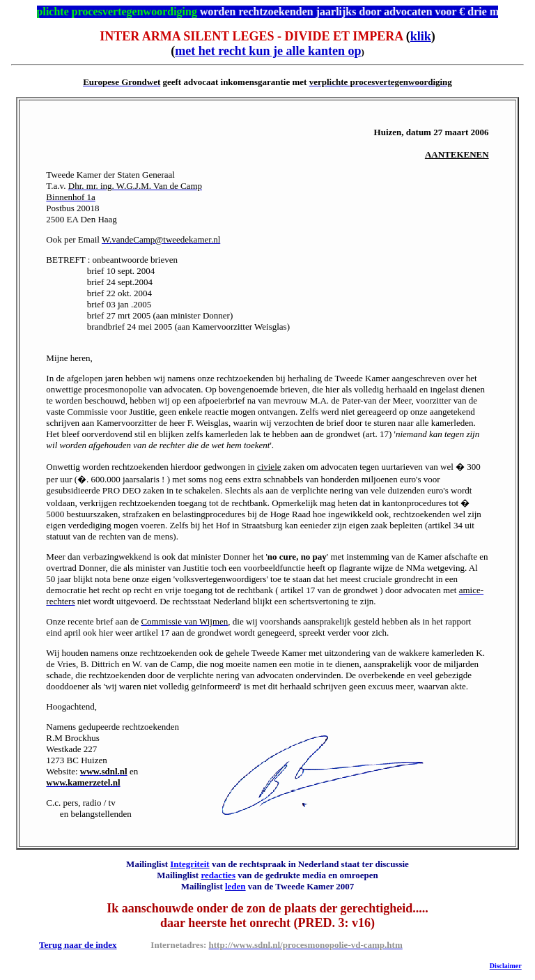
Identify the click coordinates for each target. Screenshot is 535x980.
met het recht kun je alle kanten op (268, 51)
